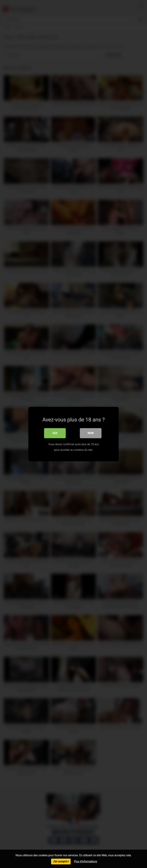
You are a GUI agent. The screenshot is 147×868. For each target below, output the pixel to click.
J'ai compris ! (61, 861)
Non (91, 433)
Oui (55, 433)
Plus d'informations (85, 861)
